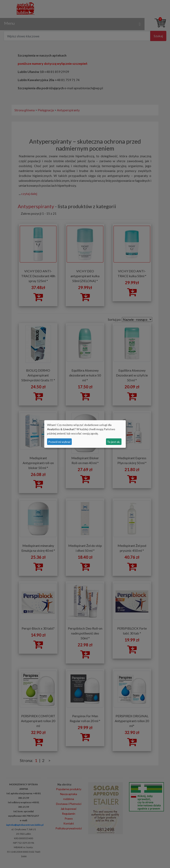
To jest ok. (114, 442)
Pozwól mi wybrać (60, 442)
